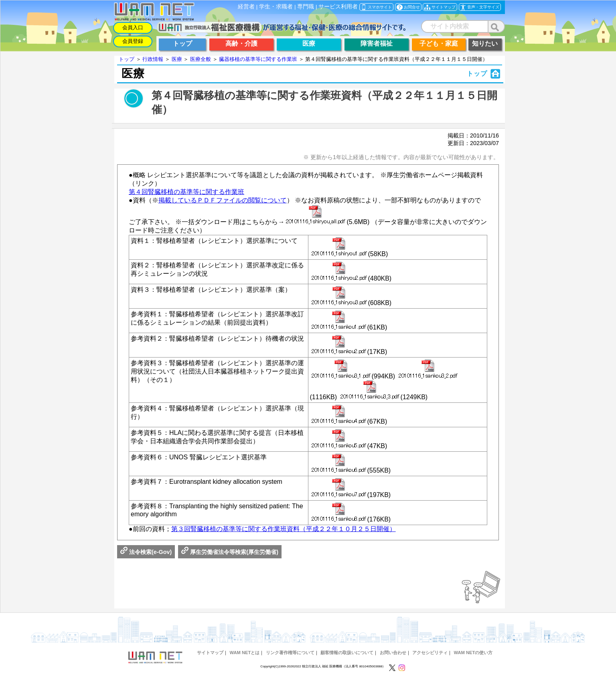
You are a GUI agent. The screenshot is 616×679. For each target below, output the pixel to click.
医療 (177, 59)
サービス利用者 (338, 7)
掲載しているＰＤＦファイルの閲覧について (223, 200)
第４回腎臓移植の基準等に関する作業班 (186, 192)
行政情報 (153, 59)
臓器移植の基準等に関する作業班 (258, 59)
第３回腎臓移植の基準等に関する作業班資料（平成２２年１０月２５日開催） (284, 529)
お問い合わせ (393, 653)
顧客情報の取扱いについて (347, 653)
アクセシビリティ (430, 653)
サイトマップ (210, 653)
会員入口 (133, 27)
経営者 (246, 7)
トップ (127, 59)
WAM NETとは (244, 653)
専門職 (306, 7)
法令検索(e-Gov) (146, 552)
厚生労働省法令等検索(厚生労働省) (230, 552)
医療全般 (201, 59)
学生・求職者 (276, 7)
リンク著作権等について (290, 653)
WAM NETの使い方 (473, 653)
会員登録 (133, 41)
